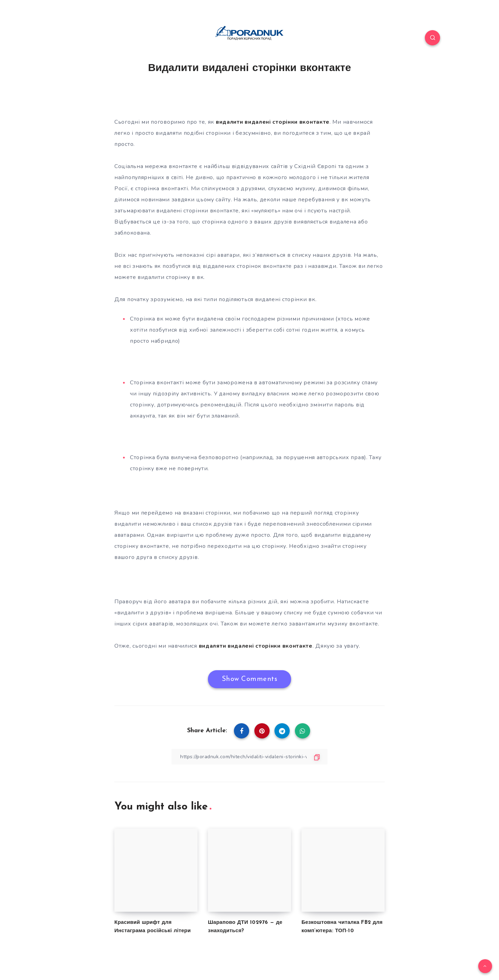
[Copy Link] (249, 757)
